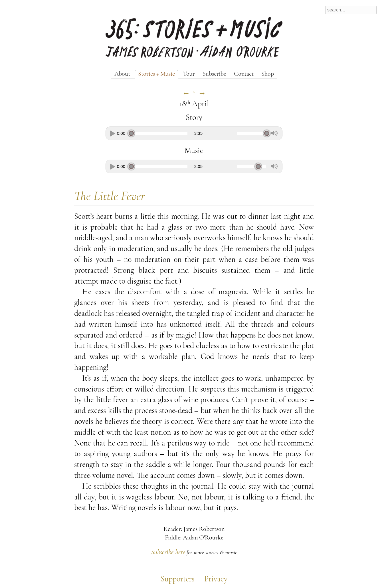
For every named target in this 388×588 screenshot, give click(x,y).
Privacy (216, 579)
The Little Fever (110, 197)
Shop (268, 74)
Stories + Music (156, 74)
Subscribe (214, 74)
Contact (244, 74)
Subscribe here (168, 553)
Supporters (177, 579)
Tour (189, 74)
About (122, 74)
